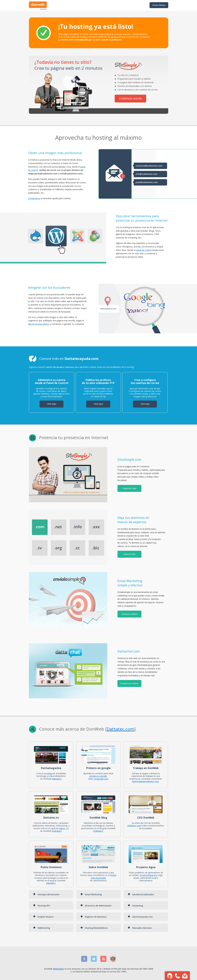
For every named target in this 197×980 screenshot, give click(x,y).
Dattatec (115, 729)
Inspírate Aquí (129, 488)
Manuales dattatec (140, 928)
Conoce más (129, 554)
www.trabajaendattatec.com (145, 781)
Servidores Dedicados (141, 894)
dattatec (57, 779)
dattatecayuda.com (140, 917)
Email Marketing (91, 894)
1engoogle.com (101, 779)
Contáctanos (34, 198)
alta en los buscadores (39, 324)
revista (49, 773)
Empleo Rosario (43, 917)
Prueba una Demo (129, 683)
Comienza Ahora (129, 614)
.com (129, 729)
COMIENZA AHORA (130, 99)
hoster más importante (104, 876)
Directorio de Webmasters (96, 906)
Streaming (135, 906)
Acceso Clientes (159, 5)
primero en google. (98, 776)
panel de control (144, 250)
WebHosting (42, 928)
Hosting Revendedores (94, 928)
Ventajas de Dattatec (46, 894)
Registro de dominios (94, 917)
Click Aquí (52, 404)
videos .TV (64, 828)
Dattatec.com (135, 826)
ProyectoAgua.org (148, 875)
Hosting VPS (42, 906)
